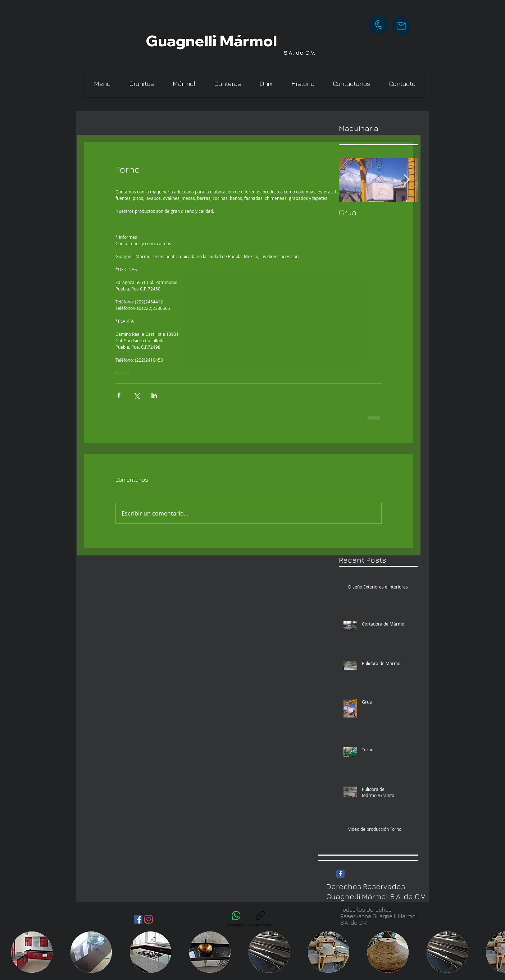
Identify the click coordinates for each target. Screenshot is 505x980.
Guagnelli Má (194, 41)
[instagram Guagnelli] (149, 919)
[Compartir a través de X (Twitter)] (137, 395)
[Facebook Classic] (340, 874)
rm (253, 41)
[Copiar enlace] (260, 919)
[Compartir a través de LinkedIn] (154, 395)
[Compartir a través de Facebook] (119, 395)
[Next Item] (406, 180)
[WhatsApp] (236, 919)
